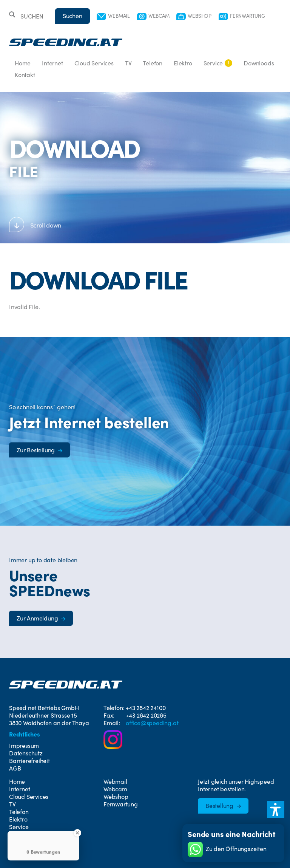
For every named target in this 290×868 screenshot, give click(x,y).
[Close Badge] (77, 833)
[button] (276, 809)
